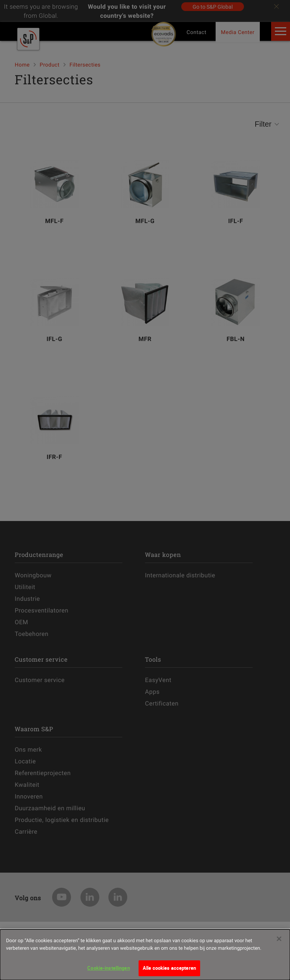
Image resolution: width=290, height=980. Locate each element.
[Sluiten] (279, 941)
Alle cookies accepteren (169, 970)
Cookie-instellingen (108, 970)
